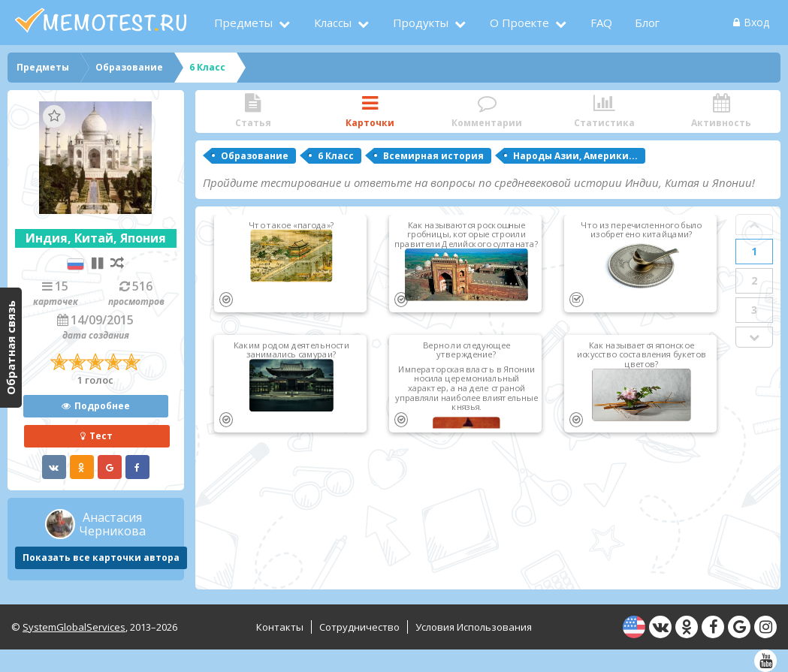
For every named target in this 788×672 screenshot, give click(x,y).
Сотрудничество (359, 627)
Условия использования (474, 627)
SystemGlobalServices (74, 627)
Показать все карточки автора (101, 557)
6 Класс (336, 156)
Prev (754, 225)
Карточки (370, 111)
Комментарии (487, 111)
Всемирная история (433, 156)
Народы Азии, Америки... (575, 156)
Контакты (280, 627)
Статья (253, 111)
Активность (721, 111)
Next (754, 337)
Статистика (604, 111)
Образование (255, 156)
